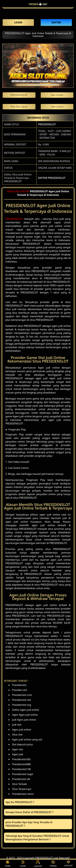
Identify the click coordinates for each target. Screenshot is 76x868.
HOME (8, 864)
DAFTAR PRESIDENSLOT (52, 178)
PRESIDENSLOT (47, 124)
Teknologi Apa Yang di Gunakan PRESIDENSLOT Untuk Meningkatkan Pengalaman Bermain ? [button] (37, 838)
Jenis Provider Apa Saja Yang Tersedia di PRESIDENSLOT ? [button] (29, 824)
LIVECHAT (68, 864)
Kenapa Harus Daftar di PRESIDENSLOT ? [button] (29, 812)
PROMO (53, 864)
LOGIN (23, 864)
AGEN (10, 191)
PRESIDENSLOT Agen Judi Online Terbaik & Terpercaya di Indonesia (38, 35)
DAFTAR (38, 864)
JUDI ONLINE (22, 191)
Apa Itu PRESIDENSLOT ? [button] (20, 802)
